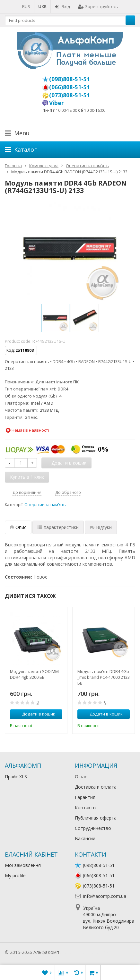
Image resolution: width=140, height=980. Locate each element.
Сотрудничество (93, 828)
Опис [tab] (18, 527)
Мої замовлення (23, 865)
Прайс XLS (16, 777)
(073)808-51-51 (70, 95)
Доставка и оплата (96, 787)
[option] (55, 318)
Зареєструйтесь (98, 6)
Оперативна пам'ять (45, 505)
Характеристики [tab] (58, 527)
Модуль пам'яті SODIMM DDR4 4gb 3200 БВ (34, 674)
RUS (26, 6)
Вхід (62, 6)
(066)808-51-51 (70, 87)
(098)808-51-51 (70, 79)
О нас (81, 777)
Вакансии (85, 838)
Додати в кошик (35, 714)
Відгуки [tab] (101, 527)
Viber (57, 103)
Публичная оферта (96, 818)
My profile (15, 875)
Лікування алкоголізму (85, 952)
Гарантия (85, 797)
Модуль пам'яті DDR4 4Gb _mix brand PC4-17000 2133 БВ (104, 677)
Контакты (86, 807)
